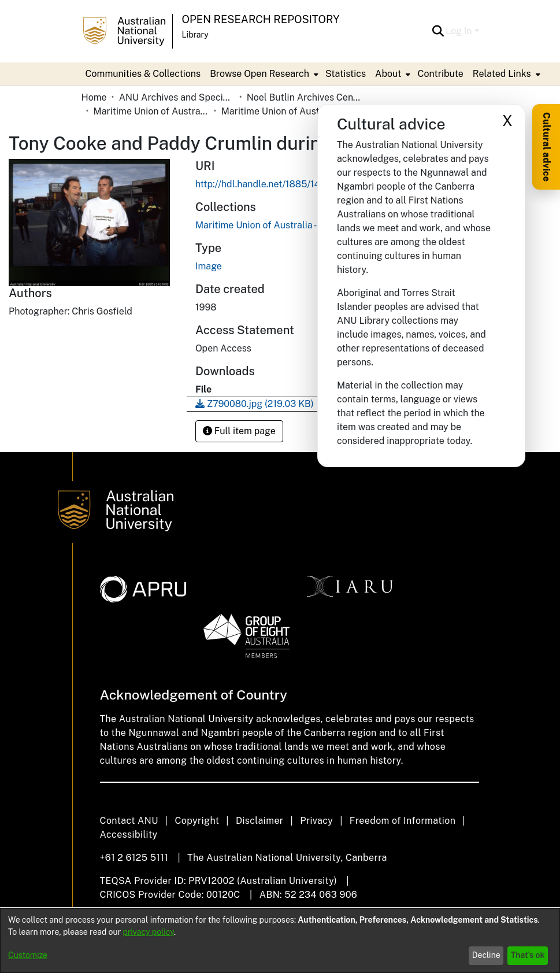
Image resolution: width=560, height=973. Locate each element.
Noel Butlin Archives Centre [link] (305, 97)
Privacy (316, 821)
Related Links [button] (502, 74)
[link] (284, 225)
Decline (486, 955)
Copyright (197, 821)
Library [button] (195, 35)
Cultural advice (546, 147)
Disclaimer (260, 821)
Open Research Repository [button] (261, 19)
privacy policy (149, 932)
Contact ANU (129, 821)
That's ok (528, 955)
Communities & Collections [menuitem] (143, 74)
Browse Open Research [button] (259, 74)
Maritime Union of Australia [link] (151, 111)
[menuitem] (263, 74)
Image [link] (209, 266)
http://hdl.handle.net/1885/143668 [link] (269, 184)
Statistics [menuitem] (346, 74)
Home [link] (94, 97)
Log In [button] (460, 31)
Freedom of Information (403, 821)
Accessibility (129, 835)
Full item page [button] (239, 431)
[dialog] (280, 941)
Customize (28, 955)
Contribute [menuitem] (440, 74)
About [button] (388, 74)
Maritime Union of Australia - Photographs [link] (279, 111)
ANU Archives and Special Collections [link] (177, 97)
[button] (438, 31)
